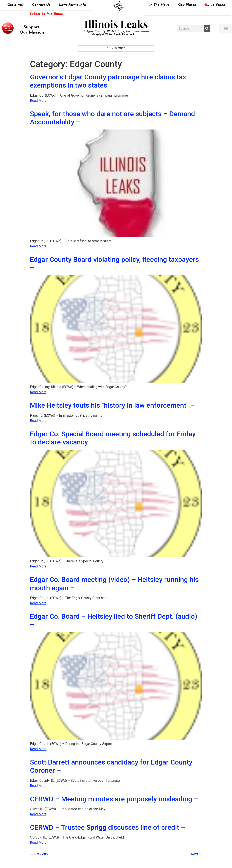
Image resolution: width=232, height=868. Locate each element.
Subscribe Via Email (47, 14)
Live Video (215, 5)
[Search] (207, 29)
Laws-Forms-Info (72, 5)
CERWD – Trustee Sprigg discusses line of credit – (108, 827)
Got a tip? (15, 5)
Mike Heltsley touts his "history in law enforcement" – (112, 405)
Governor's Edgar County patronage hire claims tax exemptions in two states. (108, 81)
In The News (159, 5)
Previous (39, 854)
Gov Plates (187, 5)
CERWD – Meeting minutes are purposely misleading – (114, 799)
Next (197, 854)
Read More (38, 101)
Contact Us (41, 5)
